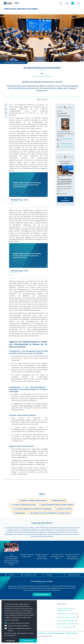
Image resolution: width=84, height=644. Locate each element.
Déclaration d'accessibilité (56, 633)
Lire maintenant (65, 199)
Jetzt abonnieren (42, 594)
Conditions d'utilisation (38, 633)
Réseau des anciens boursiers (68, 617)
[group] (11, 554)
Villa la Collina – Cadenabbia (67, 624)
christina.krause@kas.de (65, 140)
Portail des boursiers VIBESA (67, 614)
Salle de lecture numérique (67, 620)
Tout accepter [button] (28, 641)
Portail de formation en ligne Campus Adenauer (66, 610)
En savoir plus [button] (15, 620)
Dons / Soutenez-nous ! (66, 627)
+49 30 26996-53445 (65, 147)
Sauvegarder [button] (10, 641)
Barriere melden (72, 633)
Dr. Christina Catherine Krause (42, 76)
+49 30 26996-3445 (64, 144)
